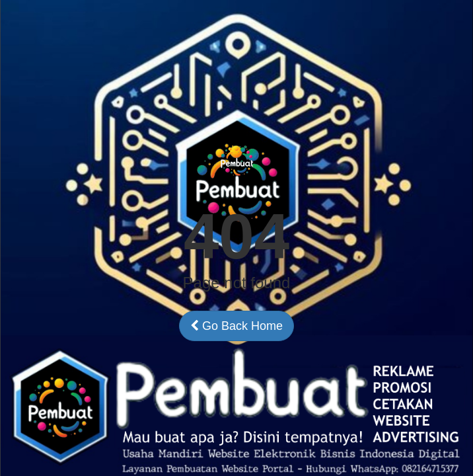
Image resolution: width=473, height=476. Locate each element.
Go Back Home (236, 326)
